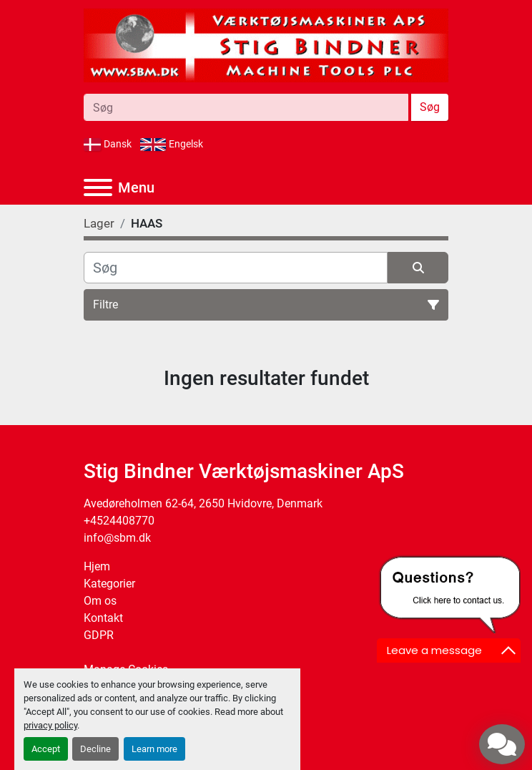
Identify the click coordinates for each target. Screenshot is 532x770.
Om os (100, 601)
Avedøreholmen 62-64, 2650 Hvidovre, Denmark (203, 503)
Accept (46, 749)
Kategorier (109, 584)
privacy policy (50, 725)
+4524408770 (119, 521)
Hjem (97, 566)
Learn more (154, 749)
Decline (95, 749)
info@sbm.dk (117, 538)
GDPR (99, 635)
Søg (430, 107)
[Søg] (236, 268)
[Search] (246, 107)
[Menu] (98, 187)
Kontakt (103, 618)
